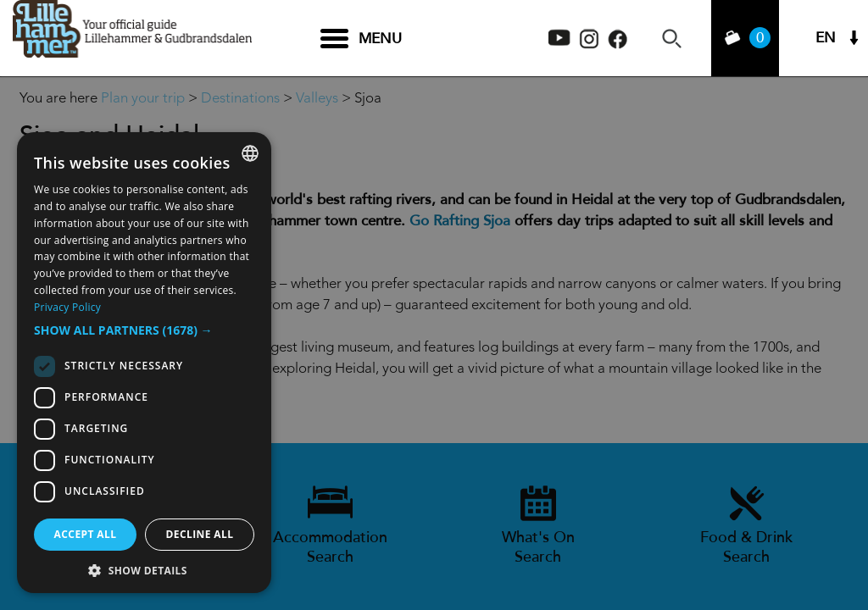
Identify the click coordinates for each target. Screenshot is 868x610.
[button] (144, 330)
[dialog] (144, 363)
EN (826, 39)
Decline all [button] (200, 534)
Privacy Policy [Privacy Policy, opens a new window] (67, 307)
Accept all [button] (86, 534)
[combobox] (250, 153)
